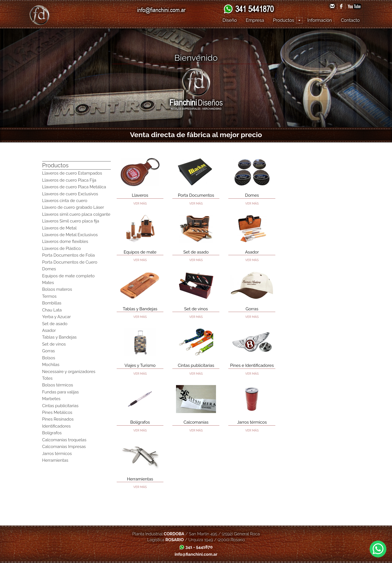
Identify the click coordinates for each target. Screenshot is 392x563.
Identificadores (57, 426)
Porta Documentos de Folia (69, 255)
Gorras (49, 351)
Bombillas (52, 303)
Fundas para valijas (61, 392)
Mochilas (51, 365)
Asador (49, 330)
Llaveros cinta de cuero (65, 201)
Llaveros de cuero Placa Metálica (74, 187)
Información (320, 20)
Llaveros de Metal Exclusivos (70, 235)
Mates (48, 283)
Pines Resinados (58, 419)
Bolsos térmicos (58, 385)
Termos (50, 296)
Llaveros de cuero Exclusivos (70, 194)
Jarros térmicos (57, 454)
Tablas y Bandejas (59, 337)
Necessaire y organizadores (69, 372)
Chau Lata (52, 310)
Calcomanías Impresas (64, 447)
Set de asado (55, 324)
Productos (284, 20)
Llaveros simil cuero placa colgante (76, 214)
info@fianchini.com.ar (161, 10)
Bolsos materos (57, 289)
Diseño (230, 20)
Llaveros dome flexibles (65, 241)
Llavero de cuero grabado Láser (73, 207)
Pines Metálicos (57, 412)
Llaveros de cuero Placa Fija (69, 180)
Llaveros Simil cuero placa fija (71, 221)
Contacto (350, 20)
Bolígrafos (52, 433)
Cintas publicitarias (60, 406)
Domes (49, 269)
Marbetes (51, 399)
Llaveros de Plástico (62, 248)
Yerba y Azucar (57, 317)
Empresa (255, 20)
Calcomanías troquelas (64, 440)
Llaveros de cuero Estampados (72, 173)
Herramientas (55, 460)
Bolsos (49, 358)
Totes (47, 378)
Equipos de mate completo (69, 276)
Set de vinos (54, 344)
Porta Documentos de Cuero (70, 262)
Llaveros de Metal (59, 228)
